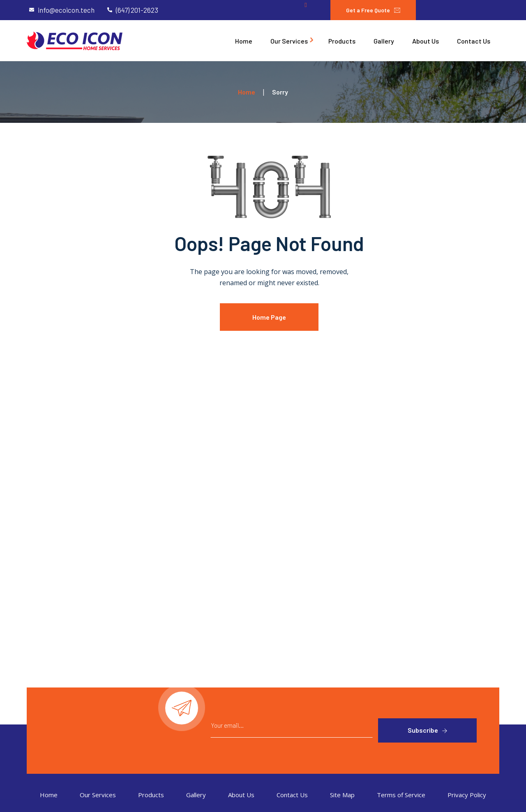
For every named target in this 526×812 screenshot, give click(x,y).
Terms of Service (401, 795)
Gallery (196, 795)
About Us (241, 795)
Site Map (342, 795)
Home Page (269, 317)
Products (151, 795)
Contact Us (292, 795)
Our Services (98, 795)
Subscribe (423, 730)
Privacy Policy (467, 795)
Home (49, 795)
